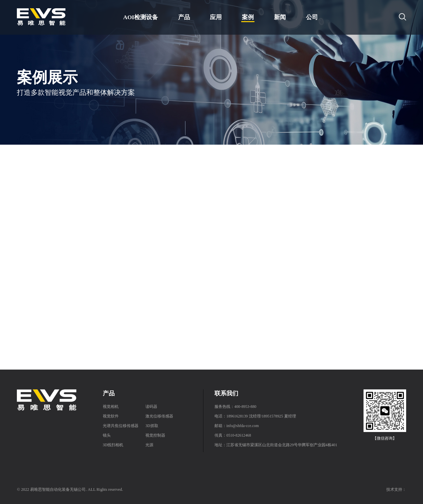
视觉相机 (111, 407)
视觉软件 (111, 416)
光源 (149, 445)
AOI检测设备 (141, 17)
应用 (216, 17)
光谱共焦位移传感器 (121, 426)
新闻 (280, 17)
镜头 (107, 435)
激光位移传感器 (159, 416)
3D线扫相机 (113, 445)
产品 (184, 17)
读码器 (151, 407)
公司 (312, 17)
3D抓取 (152, 426)
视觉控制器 (155, 435)
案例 (248, 17)
